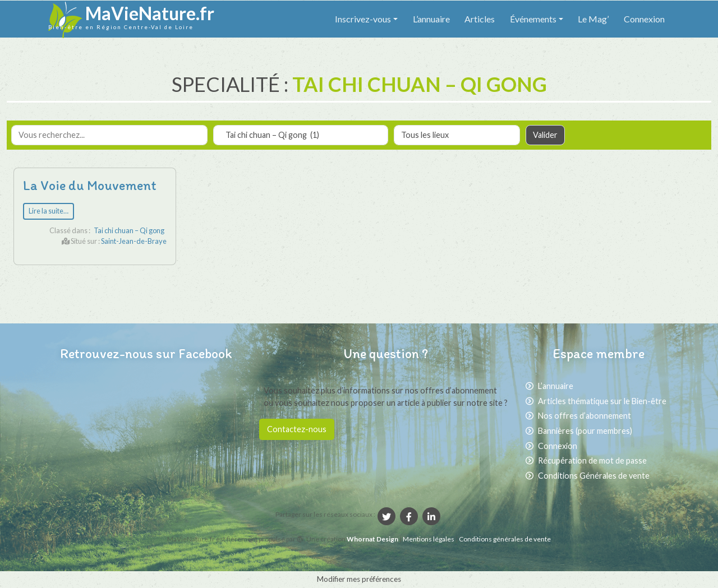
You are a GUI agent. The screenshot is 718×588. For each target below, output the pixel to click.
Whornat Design (372, 539)
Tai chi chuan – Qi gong (129, 230)
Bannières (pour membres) (585, 431)
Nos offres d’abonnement (584, 416)
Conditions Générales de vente (594, 476)
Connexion (644, 19)
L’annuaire (431, 19)
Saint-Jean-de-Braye (134, 241)
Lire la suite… (49, 211)
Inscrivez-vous (363, 19)
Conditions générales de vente (505, 539)
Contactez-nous (297, 429)
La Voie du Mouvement (90, 185)
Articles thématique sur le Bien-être (602, 401)
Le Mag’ (593, 19)
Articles (480, 19)
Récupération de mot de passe (592, 460)
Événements (533, 19)
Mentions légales (429, 539)
